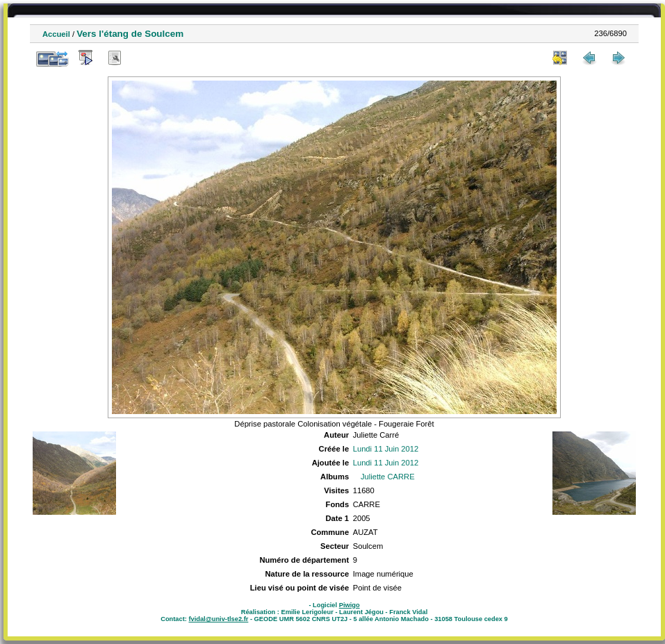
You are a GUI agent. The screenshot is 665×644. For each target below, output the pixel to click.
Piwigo (350, 605)
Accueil (56, 34)
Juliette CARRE (388, 477)
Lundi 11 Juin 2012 (386, 449)
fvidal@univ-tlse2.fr (218, 619)
